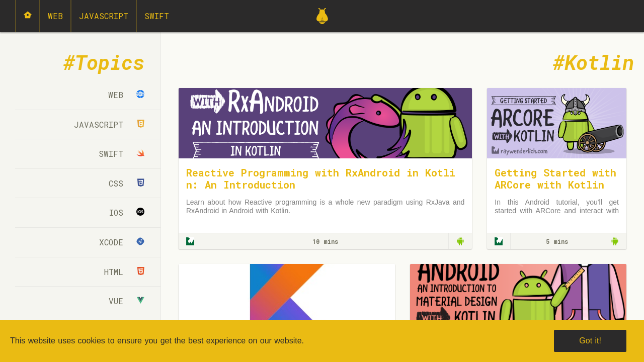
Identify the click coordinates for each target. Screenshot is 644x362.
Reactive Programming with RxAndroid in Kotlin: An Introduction (321, 178)
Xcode (122, 242)
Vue (127, 301)
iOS (127, 212)
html (124, 272)
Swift (157, 16)
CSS (127, 183)
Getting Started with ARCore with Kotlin (555, 178)
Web (55, 16)
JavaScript (104, 16)
